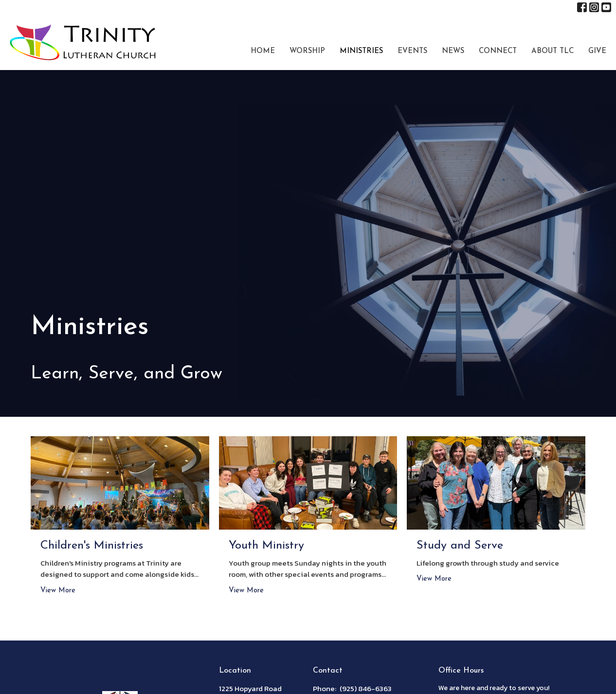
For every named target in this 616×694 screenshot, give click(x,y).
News (453, 51)
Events (412, 51)
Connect (498, 51)
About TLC (553, 51)
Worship (307, 51)
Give (597, 51)
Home (263, 51)
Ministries (361, 51)
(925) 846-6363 (366, 688)
